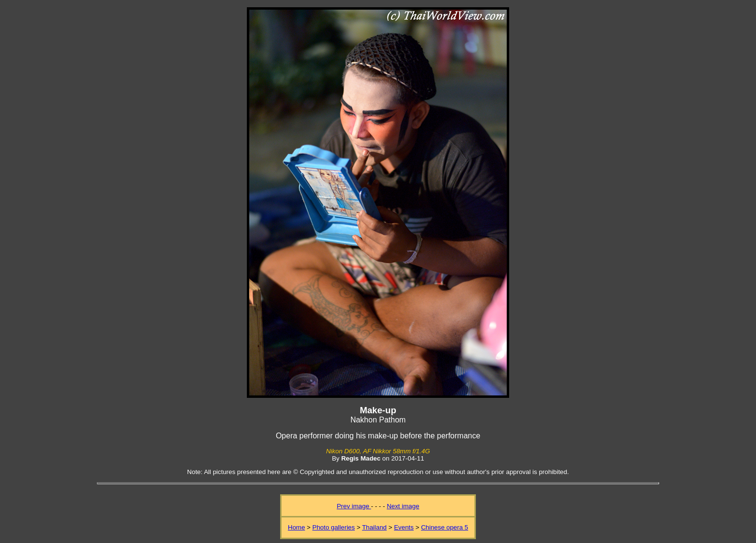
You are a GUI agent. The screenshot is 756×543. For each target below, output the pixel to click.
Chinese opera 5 (445, 527)
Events (404, 527)
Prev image (354, 506)
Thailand (374, 527)
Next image (403, 506)
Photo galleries (334, 527)
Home (297, 527)
